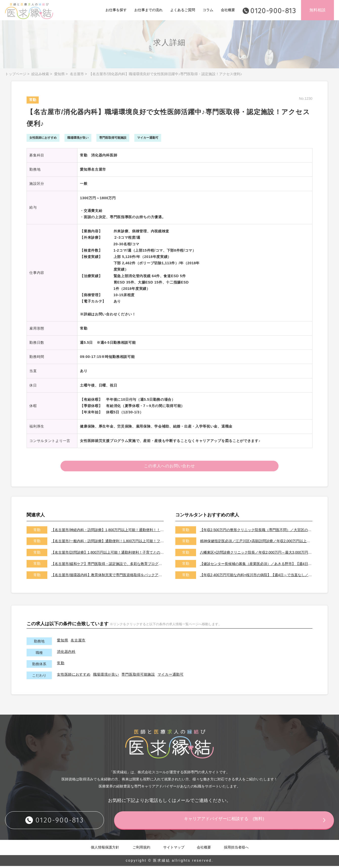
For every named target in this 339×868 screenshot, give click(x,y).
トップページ (16, 74)
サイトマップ (174, 849)
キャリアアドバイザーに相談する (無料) (237, 822)
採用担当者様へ (236, 849)
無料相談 (317, 10)
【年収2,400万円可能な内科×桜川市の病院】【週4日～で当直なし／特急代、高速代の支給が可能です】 (256, 577)
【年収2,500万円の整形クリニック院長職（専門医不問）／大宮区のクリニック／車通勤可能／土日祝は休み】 (256, 532)
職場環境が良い (106, 676)
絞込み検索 (40, 74)
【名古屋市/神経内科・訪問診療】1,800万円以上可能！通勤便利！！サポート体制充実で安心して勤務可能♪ (107, 532)
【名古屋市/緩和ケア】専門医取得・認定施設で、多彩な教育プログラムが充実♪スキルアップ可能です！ (107, 566)
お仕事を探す (116, 10)
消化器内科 (66, 653)
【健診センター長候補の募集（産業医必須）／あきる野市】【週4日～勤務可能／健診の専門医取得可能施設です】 (256, 566)
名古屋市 (77, 74)
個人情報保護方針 (105, 849)
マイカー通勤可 (171, 676)
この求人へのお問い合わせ (170, 467)
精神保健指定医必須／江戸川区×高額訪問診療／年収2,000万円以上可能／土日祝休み (256, 543)
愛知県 (59, 74)
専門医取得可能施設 (138, 676)
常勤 (61, 665)
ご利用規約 (141, 849)
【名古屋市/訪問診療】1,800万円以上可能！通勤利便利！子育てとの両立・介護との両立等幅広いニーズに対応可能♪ (107, 554)
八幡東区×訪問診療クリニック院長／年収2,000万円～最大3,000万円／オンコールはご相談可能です (256, 554)
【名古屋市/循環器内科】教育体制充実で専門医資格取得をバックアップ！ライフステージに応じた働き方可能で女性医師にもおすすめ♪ (107, 577)
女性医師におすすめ (74, 676)
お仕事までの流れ (149, 10)
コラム (208, 10)
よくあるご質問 (183, 10)
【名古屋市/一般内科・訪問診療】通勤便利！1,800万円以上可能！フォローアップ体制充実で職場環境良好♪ (107, 543)
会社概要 (228, 10)
